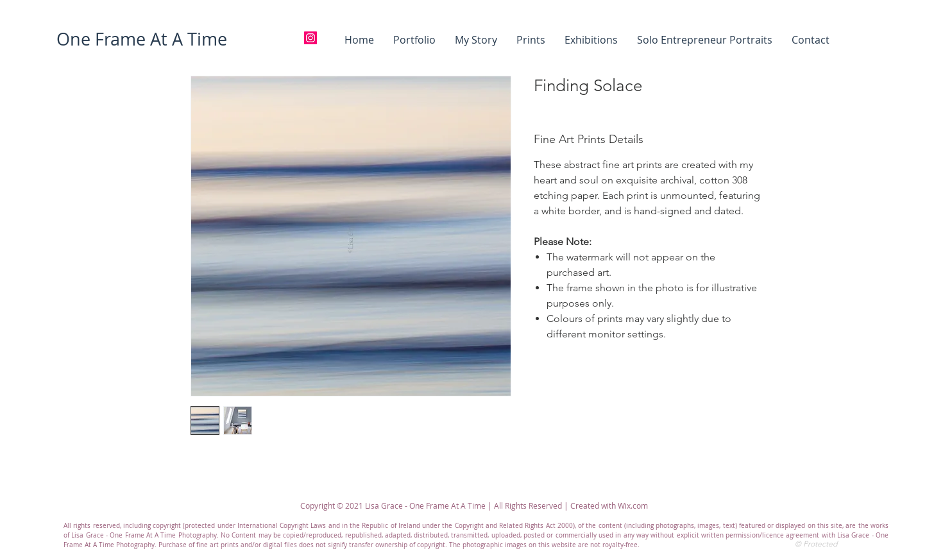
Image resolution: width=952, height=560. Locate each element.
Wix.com (633, 505)
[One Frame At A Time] (141, 40)
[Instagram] (310, 38)
